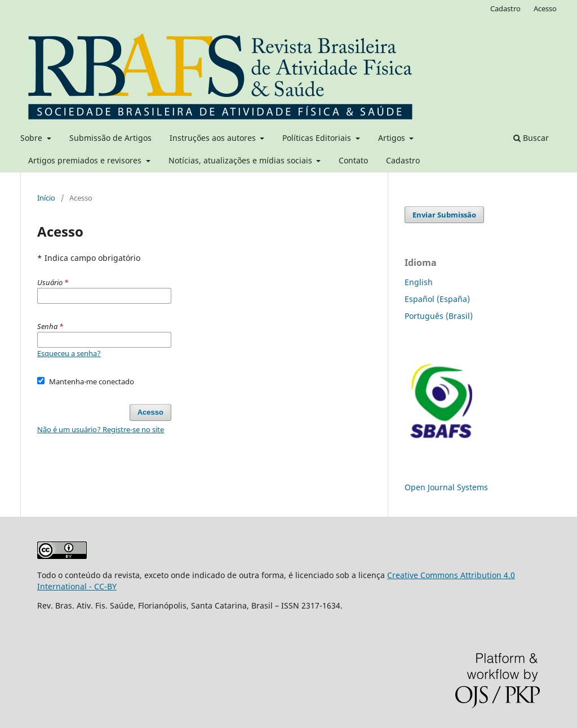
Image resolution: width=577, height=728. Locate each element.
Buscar (531, 138)
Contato (353, 160)
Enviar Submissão (444, 215)
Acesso (545, 8)
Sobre (32, 138)
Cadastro (403, 160)
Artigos (393, 138)
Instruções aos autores (214, 138)
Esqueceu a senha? (69, 353)
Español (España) (437, 299)
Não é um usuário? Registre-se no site (101, 429)
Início (46, 198)
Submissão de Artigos (110, 138)
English (419, 282)
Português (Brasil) (439, 316)
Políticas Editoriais (318, 138)
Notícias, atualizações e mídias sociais (241, 160)
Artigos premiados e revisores (86, 160)
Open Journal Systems (446, 487)
